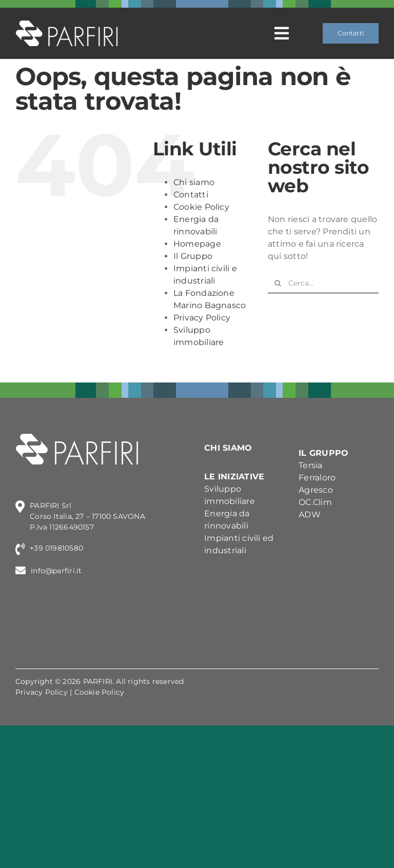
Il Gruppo (193, 256)
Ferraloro (317, 478)
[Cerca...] (323, 283)
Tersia (310, 465)
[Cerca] (278, 283)
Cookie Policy (201, 207)
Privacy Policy (202, 318)
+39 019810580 (56, 548)
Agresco (316, 490)
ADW (310, 514)
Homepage (197, 244)
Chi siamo (194, 182)
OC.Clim (315, 502)
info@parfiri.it (56, 571)
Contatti (191, 195)
